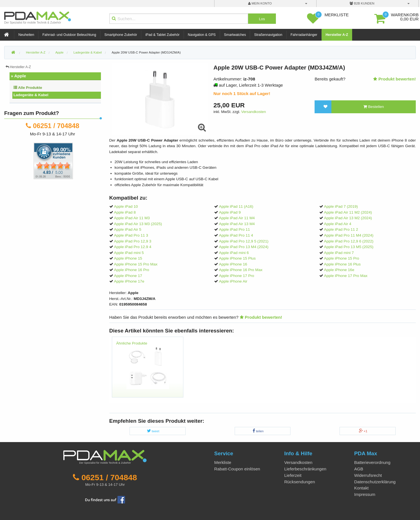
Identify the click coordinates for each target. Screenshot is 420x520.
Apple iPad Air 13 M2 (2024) (348, 218)
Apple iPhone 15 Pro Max (136, 264)
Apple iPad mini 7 (339, 253)
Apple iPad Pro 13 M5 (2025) (349, 247)
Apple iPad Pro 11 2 (341, 229)
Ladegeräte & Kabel (31, 95)
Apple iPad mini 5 (129, 253)
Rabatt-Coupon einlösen (237, 469)
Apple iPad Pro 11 (234, 229)
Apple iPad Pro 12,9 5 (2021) (244, 241)
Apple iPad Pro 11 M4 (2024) (349, 235)
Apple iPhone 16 (233, 264)
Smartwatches (235, 35)
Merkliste (223, 462)
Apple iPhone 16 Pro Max (241, 270)
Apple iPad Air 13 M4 (237, 224)
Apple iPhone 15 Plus (237, 258)
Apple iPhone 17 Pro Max (346, 276)
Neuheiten (26, 35)
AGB (359, 469)
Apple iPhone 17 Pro (236, 276)
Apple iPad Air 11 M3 (132, 218)
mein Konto (260, 3)
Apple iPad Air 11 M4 (237, 218)
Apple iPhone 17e (129, 281)
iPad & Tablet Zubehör (162, 35)
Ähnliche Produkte (132, 343)
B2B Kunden (362, 3)
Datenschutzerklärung (375, 482)
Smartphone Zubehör (121, 35)
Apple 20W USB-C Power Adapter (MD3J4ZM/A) (146, 52)
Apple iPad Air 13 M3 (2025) (138, 224)
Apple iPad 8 (125, 212)
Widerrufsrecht (368, 475)
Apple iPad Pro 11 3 (131, 235)
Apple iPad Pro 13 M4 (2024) (244, 247)
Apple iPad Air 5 (128, 229)
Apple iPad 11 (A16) (236, 206)
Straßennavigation (268, 35)
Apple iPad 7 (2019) (341, 206)
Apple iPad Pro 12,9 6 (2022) (349, 241)
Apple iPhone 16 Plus (342, 264)
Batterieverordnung (372, 462)
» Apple (19, 76)
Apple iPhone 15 (128, 258)
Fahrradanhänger (304, 35)
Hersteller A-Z (337, 35)
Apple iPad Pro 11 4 (236, 235)
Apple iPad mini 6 (234, 253)
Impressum (365, 494)
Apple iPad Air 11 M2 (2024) (348, 212)
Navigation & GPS (202, 35)
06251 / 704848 (56, 126)
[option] (148, 370)
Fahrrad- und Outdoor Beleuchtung (69, 35)
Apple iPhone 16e (339, 270)
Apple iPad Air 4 (338, 224)
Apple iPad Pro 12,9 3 (133, 241)
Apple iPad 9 (230, 212)
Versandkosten (253, 112)
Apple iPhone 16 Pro (132, 270)
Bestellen (374, 107)
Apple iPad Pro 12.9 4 (133, 247)
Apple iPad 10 (126, 206)
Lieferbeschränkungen (305, 469)
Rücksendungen (300, 482)
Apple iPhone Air (233, 281)
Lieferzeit (293, 475)
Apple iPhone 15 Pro (342, 258)
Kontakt (361, 488)
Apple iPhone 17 (128, 276)
